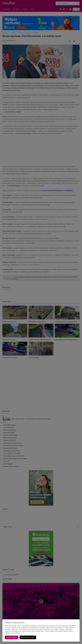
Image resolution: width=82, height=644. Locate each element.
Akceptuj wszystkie (12, 637)
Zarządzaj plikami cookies (28, 637)
